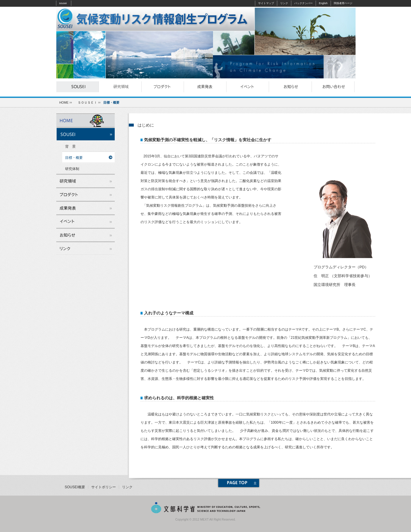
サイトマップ (266, 3)
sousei (63, 3)
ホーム (86, 120)
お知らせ (290, 87)
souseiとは (78, 87)
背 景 (70, 147)
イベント (248, 87)
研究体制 (72, 169)
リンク (284, 3)
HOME (64, 102)
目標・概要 (74, 158)
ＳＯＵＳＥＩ (87, 102)
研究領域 (120, 87)
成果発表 (205, 87)
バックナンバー (303, 3)
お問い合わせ (333, 87)
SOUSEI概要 (75, 487)
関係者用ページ (343, 3)
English (323, 3)
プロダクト (163, 87)
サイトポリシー (104, 487)
